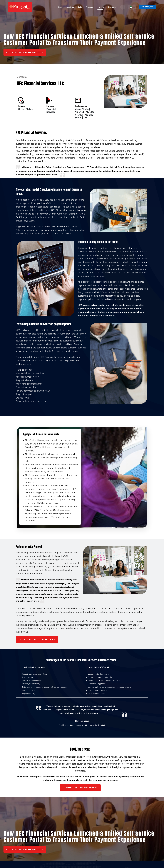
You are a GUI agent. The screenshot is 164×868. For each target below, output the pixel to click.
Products (91, 7)
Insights (102, 7)
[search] (123, 7)
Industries (71, 7)
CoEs (81, 7)
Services (59, 7)
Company (113, 7)
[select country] (132, 7)
